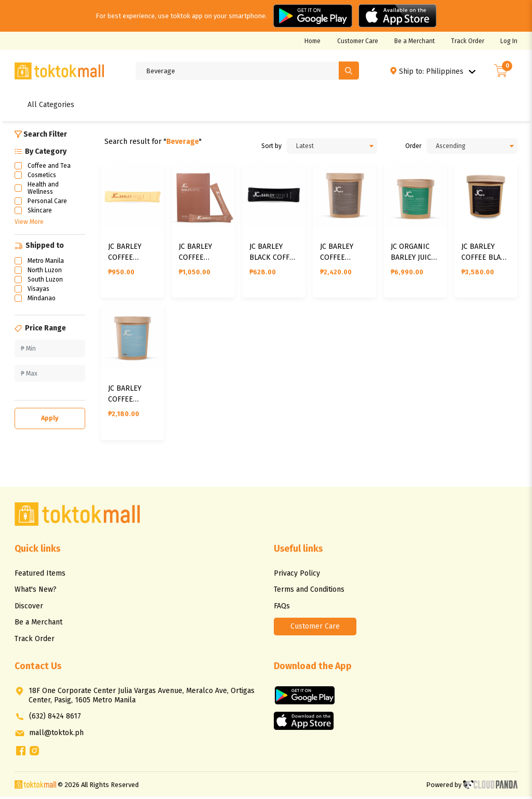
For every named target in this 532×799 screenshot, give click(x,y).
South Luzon (45, 279)
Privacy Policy (297, 575)
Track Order (468, 41)
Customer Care (358, 41)
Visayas (38, 289)
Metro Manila (46, 261)
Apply (50, 418)
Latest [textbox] (305, 146)
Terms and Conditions (309, 592)
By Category (41, 151)
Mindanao (42, 298)
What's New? (36, 592)
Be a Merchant (415, 41)
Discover (29, 608)
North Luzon (45, 270)
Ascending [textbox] (451, 146)
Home (312, 41)
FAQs (282, 608)
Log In (509, 41)
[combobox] (332, 146)
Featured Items (40, 575)
